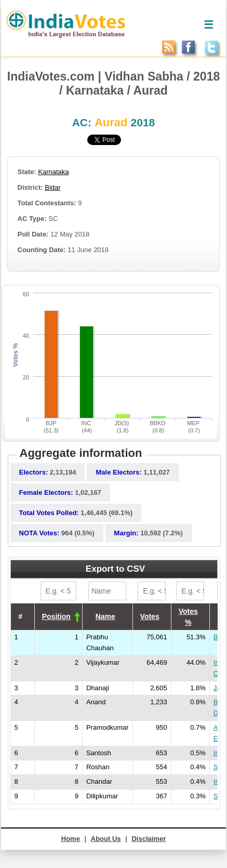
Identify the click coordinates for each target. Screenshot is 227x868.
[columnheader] (58, 617)
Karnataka (53, 172)
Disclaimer (149, 839)
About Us (106, 839)
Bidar (52, 187)
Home (71, 839)
